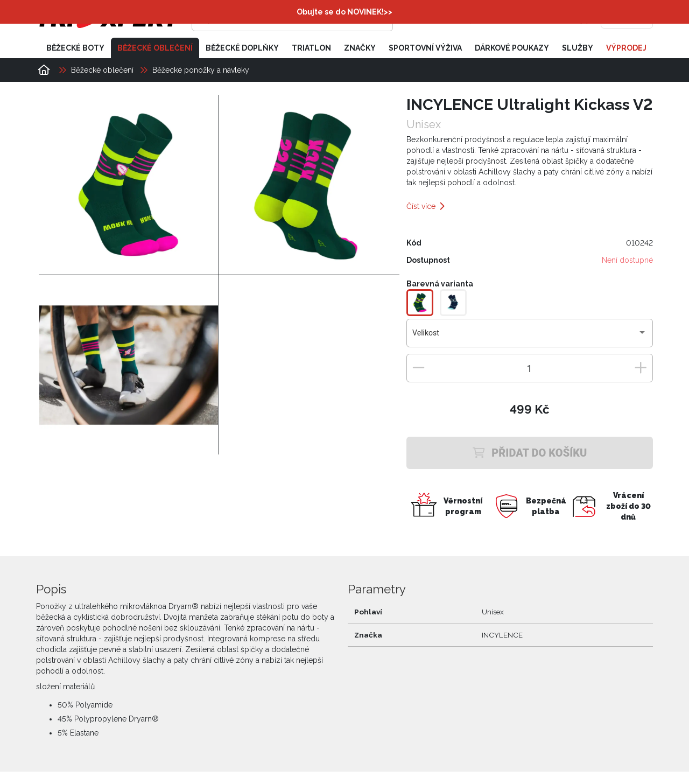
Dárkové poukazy (512, 47)
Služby (578, 47)
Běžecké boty (75, 47)
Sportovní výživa (425, 47)
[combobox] (529, 337)
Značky (360, 47)
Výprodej (626, 47)
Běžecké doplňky (242, 47)
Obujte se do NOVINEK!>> (344, 12)
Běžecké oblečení (155, 47)
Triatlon (311, 47)
